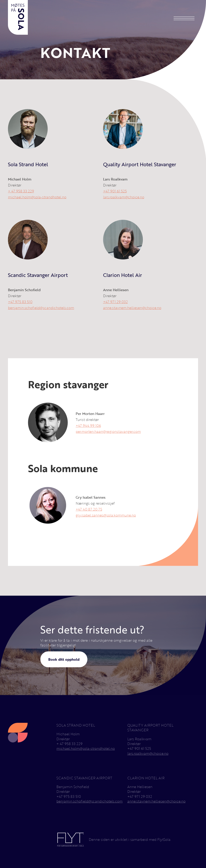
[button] (184, 18)
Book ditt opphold (64, 659)
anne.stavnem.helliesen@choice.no (132, 308)
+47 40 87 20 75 (89, 509)
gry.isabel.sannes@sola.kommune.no (106, 515)
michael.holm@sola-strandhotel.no (37, 197)
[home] (18, 17)
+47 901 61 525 (115, 191)
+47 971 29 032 (115, 302)
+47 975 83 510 (20, 302)
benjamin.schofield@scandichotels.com (41, 308)
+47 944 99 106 (88, 425)
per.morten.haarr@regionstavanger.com (108, 431)
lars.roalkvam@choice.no (124, 197)
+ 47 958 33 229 (21, 191)
